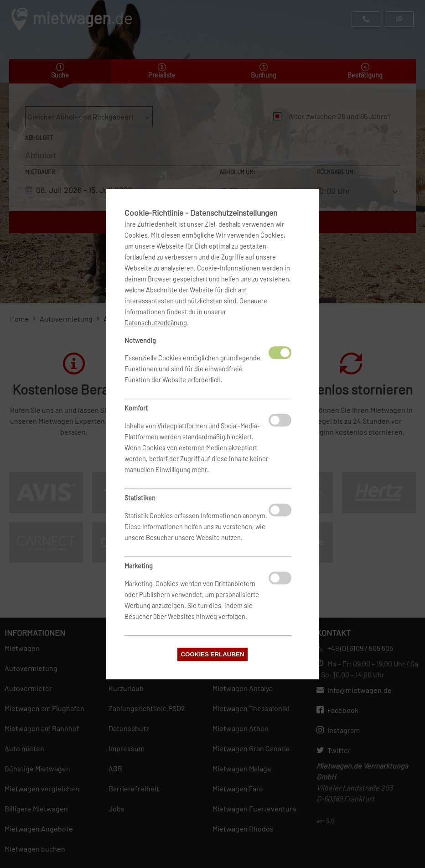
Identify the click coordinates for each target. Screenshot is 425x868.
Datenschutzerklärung (156, 323)
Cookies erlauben (212, 654)
